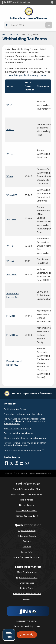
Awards (27, 599)
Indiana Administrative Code (27, 594)
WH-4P (10, 246)
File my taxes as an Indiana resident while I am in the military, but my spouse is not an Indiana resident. (25, 421)
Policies (27, 541)
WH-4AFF (12, 195)
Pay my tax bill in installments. (19, 433)
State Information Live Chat (27, 489)
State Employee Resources (27, 557)
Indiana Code (27, 588)
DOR (4, 34)
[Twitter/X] (11, 463)
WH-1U (10, 129)
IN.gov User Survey (27, 531)
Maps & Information (27, 572)
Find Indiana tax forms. (15, 409)
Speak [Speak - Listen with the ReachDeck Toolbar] (26, 635)
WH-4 (10, 176)
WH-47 (10, 261)
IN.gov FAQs (27, 552)
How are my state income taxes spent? (24, 450)
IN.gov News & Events (27, 577)
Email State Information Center (27, 494)
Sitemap (27, 547)
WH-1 (10, 105)
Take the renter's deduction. (18, 428)
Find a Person (27, 500)
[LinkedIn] (22, 463)
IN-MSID (11, 316)
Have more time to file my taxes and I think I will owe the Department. (26, 444)
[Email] (27, 463)
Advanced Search (27, 536)
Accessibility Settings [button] (27, 621)
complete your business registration (27, 75)
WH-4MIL (11, 220)
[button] (53, 2)
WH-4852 (12, 275)
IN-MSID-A (12, 335)
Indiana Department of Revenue (29, 18)
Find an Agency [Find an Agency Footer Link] (27, 505)
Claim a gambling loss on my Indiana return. (25, 438)
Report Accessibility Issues (27, 626)
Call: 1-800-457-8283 (27, 510)
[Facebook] (6, 463)
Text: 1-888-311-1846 (27, 516)
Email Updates (27, 583)
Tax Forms (14, 34)
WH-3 (10, 154)
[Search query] (27, 25)
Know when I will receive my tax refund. (23, 414)
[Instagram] (17, 463)
